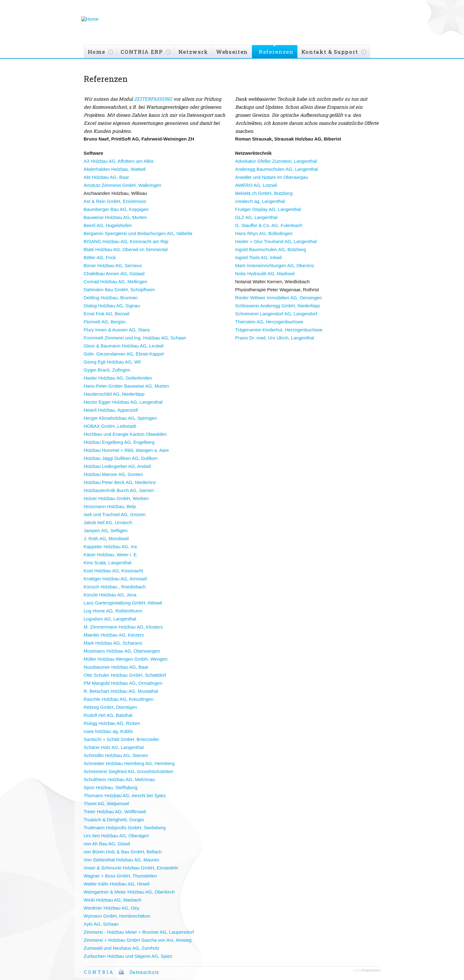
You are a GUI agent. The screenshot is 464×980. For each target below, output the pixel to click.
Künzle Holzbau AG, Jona (110, 595)
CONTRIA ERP (142, 52)
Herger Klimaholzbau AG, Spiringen (120, 418)
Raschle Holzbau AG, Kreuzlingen (119, 699)
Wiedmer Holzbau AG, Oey (112, 908)
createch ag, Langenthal (260, 201)
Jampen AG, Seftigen (106, 530)
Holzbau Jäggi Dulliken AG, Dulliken (121, 458)
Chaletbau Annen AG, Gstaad (114, 273)
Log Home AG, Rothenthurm (113, 611)
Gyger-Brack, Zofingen (107, 370)
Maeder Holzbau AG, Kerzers (114, 635)
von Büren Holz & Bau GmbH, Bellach (123, 852)
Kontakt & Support (330, 52)
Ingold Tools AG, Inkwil (259, 257)
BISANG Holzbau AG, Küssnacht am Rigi (126, 241)
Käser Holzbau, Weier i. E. (111, 555)
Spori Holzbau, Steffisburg (111, 787)
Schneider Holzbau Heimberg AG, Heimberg (129, 763)
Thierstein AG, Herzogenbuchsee (269, 322)
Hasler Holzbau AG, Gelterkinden (118, 378)
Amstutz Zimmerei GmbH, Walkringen (123, 185)
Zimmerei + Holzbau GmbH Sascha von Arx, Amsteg (138, 940)
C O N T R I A (98, 972)
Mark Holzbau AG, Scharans (113, 643)
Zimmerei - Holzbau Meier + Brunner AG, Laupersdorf (139, 932)
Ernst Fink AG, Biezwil (107, 314)
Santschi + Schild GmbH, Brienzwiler (122, 739)
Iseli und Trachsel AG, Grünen (115, 514)
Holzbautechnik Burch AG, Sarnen (119, 490)
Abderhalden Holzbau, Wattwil (115, 169)
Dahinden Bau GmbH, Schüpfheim (119, 290)
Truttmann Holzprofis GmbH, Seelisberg (125, 828)
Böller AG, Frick (100, 257)
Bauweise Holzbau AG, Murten (115, 217)
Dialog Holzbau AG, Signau (112, 306)
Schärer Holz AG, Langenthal (114, 747)
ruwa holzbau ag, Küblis (108, 731)
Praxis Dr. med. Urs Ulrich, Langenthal (275, 338)
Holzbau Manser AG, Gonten (113, 474)
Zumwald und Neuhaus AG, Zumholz (122, 948)
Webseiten (232, 52)
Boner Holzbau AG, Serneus (113, 265)
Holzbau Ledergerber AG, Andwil (117, 466)
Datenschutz (144, 972)
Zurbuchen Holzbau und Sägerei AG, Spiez (128, 956)
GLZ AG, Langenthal (256, 217)
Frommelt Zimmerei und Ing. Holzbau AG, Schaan (135, 338)
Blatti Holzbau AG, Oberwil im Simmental (126, 249)
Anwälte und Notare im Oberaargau (272, 177)
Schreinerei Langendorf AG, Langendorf (276, 314)
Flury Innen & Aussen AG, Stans (117, 330)
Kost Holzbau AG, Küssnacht (114, 571)
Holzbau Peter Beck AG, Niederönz (120, 482)
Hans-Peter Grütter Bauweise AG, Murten (126, 386)
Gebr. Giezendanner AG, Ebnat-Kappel (124, 354)
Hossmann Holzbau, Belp (110, 506)
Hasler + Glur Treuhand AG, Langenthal (276, 241)
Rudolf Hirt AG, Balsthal (108, 715)
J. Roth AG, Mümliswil (106, 538)
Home (97, 52)
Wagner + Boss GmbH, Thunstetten (120, 876)
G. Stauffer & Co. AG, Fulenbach (269, 225)
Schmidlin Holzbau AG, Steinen (116, 755)
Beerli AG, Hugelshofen (108, 225)
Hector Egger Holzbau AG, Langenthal (123, 402)
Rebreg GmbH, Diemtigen (111, 707)
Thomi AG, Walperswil (106, 803)
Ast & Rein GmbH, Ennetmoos (115, 201)
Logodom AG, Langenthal (110, 619)
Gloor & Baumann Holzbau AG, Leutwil (124, 346)
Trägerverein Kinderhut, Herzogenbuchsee (279, 330)
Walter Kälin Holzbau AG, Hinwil (117, 884)
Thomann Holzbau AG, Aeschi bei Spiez (125, 795)
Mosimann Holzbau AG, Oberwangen (122, 651)
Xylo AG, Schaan (101, 924)
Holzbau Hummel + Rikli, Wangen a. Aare (126, 450)
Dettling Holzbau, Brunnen (111, 298)
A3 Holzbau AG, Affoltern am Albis (119, 161)
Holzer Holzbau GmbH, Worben (116, 498)
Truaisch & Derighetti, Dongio (114, 820)
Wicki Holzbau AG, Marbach (113, 900)
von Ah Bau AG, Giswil (107, 844)
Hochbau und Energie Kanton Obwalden (125, 434)
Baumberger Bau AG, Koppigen (116, 209)
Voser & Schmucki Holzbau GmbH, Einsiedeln (131, 868)
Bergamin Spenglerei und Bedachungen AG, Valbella (138, 233)
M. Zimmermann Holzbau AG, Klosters (123, 627)
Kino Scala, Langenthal (108, 563)
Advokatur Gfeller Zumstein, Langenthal (276, 161)
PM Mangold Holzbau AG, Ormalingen (123, 683)
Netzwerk (193, 52)
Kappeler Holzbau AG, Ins (111, 547)
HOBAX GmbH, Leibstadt (110, 426)
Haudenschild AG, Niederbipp (114, 394)
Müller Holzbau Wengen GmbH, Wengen (126, 659)
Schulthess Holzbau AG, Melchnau (119, 779)
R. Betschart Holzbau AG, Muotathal (121, 691)
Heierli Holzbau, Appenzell (111, 410)
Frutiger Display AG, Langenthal (268, 209)
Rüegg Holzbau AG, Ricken (112, 723)
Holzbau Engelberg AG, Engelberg (119, 442)
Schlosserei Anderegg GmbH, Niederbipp (278, 306)
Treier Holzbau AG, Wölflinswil (115, 812)
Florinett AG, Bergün (105, 322)
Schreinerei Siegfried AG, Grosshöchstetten (129, 771)
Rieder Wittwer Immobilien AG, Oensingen (279, 298)
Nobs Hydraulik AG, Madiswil (265, 273)
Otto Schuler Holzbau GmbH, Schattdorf (125, 675)
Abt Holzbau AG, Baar (106, 177)
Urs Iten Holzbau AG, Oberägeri (117, 836)
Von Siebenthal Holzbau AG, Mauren (121, 860)
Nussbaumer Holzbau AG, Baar (116, 667)
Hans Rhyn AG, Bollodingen (264, 233)
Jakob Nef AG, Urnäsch (108, 522)
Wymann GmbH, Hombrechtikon (117, 916)
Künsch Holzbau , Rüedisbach (115, 587)
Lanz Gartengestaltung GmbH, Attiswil (123, 603)
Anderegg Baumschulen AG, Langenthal (277, 169)
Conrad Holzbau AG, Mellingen (116, 282)
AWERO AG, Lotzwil (256, 185)
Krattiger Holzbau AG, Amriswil (115, 579)
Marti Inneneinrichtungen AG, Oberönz (275, 265)
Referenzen (276, 52)
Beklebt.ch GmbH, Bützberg (264, 193)
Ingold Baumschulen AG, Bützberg (271, 249)
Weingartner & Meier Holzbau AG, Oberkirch (129, 892)
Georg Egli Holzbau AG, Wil (112, 362)
